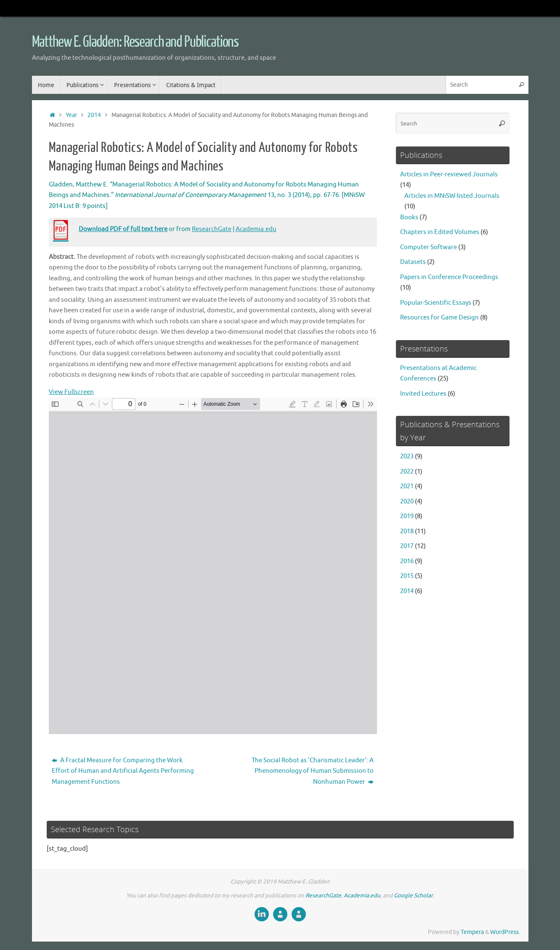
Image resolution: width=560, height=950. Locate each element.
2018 (407, 531)
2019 (407, 516)
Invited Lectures (423, 394)
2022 (407, 472)
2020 (407, 502)
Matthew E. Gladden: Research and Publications (135, 42)
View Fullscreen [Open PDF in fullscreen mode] (71, 392)
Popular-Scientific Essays (436, 303)
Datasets (413, 262)
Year (71, 115)
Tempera (472, 932)
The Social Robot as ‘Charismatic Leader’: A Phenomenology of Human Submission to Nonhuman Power (313, 771)
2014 (94, 115)
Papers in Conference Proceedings (449, 277)
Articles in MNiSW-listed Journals (452, 196)
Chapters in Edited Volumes (440, 232)
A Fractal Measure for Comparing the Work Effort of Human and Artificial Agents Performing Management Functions (123, 771)
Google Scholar (413, 895)
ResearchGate (212, 229)
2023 (407, 456)
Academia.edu (256, 229)
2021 (407, 486)
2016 (407, 561)
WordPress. (505, 932)
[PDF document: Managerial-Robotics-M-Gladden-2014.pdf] (213, 566)
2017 (407, 546)
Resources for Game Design (439, 318)
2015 (407, 576)
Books (409, 217)
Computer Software (429, 247)
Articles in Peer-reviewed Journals (449, 174)
